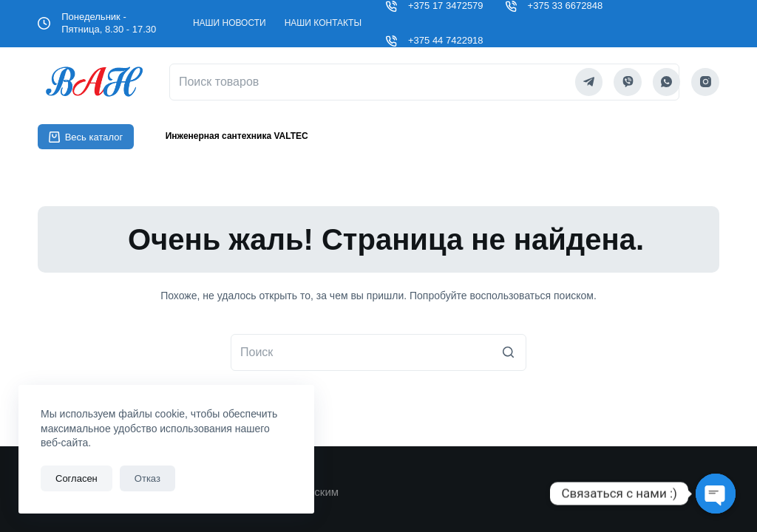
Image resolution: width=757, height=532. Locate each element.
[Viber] (628, 82)
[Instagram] (705, 82)
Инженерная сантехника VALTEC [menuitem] (237, 136)
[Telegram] (589, 82)
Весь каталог (86, 137)
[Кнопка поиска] (508, 352)
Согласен (77, 478)
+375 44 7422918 (446, 40)
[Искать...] (378, 352)
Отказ (147, 478)
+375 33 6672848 (566, 6)
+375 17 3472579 (446, 6)
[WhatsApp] (667, 82)
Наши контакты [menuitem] (323, 23)
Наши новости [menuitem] (230, 23)
